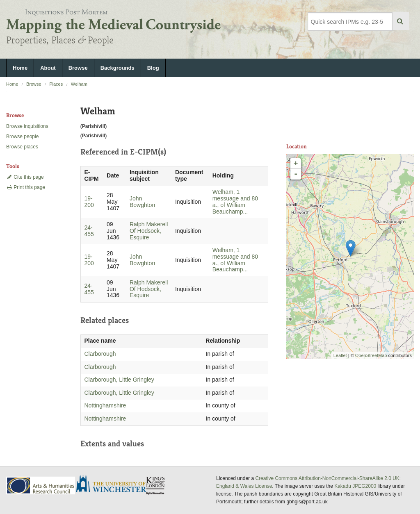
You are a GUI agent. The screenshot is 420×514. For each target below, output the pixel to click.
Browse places (22, 147)
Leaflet (340, 355)
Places (56, 84)
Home (20, 68)
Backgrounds (118, 68)
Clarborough (100, 354)
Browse (78, 68)
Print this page (26, 187)
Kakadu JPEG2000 (355, 486)
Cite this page (25, 177)
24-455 (89, 231)
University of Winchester (114, 484)
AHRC (41, 486)
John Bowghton (142, 202)
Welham (79, 84)
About (48, 68)
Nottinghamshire (105, 405)
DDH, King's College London (156, 485)
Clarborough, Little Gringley (119, 380)
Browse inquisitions (27, 126)
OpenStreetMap (371, 355)
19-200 (89, 202)
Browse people (22, 136)
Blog (153, 68)
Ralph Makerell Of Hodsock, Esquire (149, 231)
